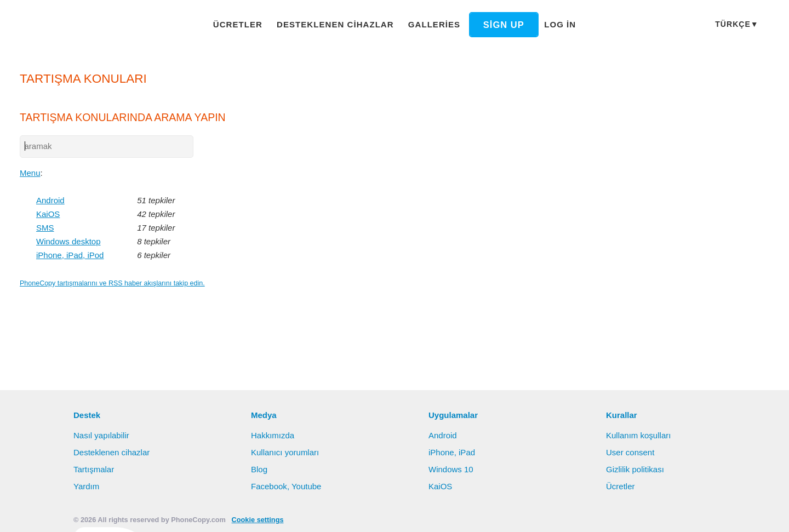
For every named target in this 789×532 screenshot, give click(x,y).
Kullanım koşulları (640, 435)
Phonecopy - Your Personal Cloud (85, 25)
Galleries (427, 24)
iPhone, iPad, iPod (70, 256)
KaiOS (47, 215)
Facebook (269, 486)
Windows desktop (70, 242)
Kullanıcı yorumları (287, 452)
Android (52, 201)
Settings (731, 513)
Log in (547, 24)
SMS (44, 228)
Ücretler (248, 24)
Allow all (633, 513)
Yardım (87, 486)
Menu (31, 174)
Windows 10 (452, 469)
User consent (631, 452)
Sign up (492, 25)
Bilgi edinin (561, 513)
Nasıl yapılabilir (102, 435)
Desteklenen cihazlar (337, 24)
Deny (684, 513)
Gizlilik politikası (637, 469)
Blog (259, 469)
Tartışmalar (95, 469)
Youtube (307, 486)
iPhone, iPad (452, 452)
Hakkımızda (273, 435)
